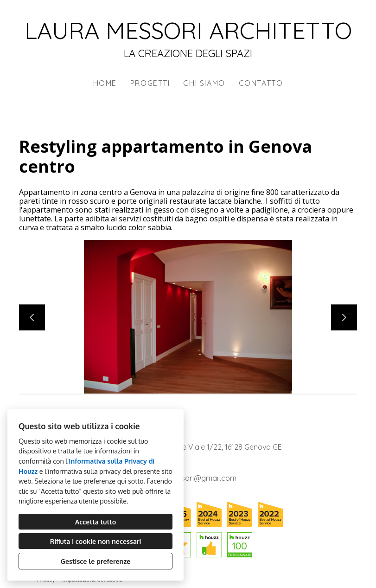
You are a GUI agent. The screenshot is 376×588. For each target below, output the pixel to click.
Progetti (150, 83)
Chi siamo (204, 83)
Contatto (261, 83)
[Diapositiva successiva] (344, 317)
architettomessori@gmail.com (185, 478)
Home (105, 83)
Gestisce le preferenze (96, 561)
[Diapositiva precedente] (32, 317)
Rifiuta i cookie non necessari (96, 541)
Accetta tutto (96, 522)
